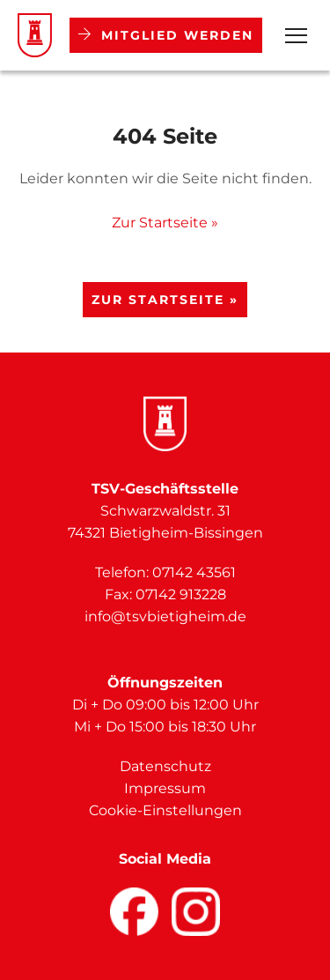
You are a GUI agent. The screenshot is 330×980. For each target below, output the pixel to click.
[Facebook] (134, 912)
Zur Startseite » (165, 223)
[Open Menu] (296, 36)
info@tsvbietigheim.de (165, 616)
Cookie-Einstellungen (165, 810)
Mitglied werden (166, 35)
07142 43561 (194, 572)
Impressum (165, 788)
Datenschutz (165, 766)
